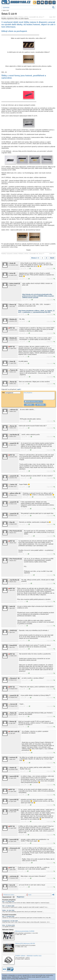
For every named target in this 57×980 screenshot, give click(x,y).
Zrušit (29, 405)
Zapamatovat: (8, 897)
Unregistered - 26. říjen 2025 (10, 921)
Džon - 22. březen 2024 (8, 925)
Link (29, 269)
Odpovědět (51, 269)
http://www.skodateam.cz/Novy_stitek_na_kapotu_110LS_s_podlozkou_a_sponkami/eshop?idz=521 (37, 311)
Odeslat (40, 405)
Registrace (20, 897)
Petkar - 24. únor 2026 (8, 910)
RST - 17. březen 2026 (8, 901)
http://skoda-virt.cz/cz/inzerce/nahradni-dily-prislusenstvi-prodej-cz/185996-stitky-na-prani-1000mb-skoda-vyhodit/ (38, 296)
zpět (19, 389)
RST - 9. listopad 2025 (8, 916)
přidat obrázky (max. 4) (33, 401)
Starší (52, 258)
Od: (11, 393)
